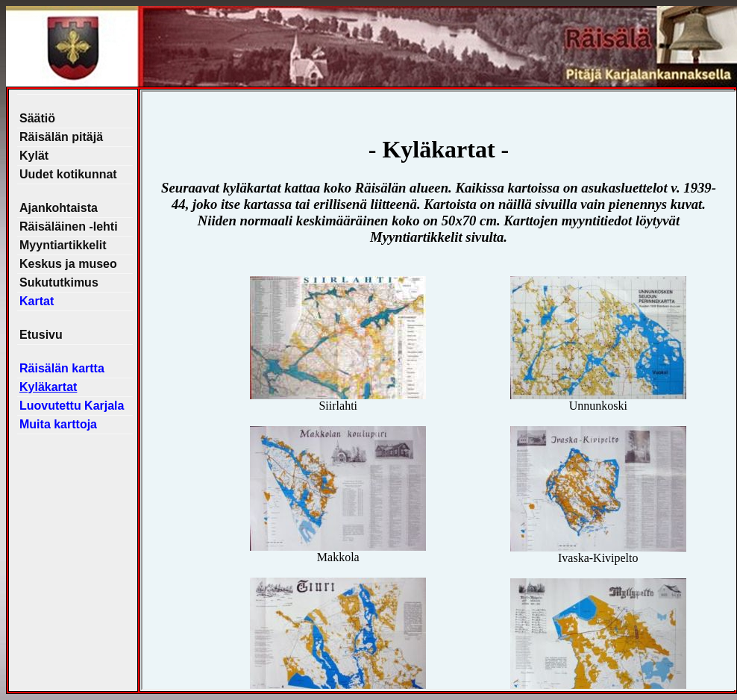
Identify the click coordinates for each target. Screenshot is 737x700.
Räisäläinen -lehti (69, 226)
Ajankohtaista (59, 208)
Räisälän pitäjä (61, 137)
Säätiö (37, 118)
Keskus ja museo (68, 264)
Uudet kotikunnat (68, 174)
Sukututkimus (59, 282)
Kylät (34, 156)
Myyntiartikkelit (63, 245)
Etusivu (41, 335)
